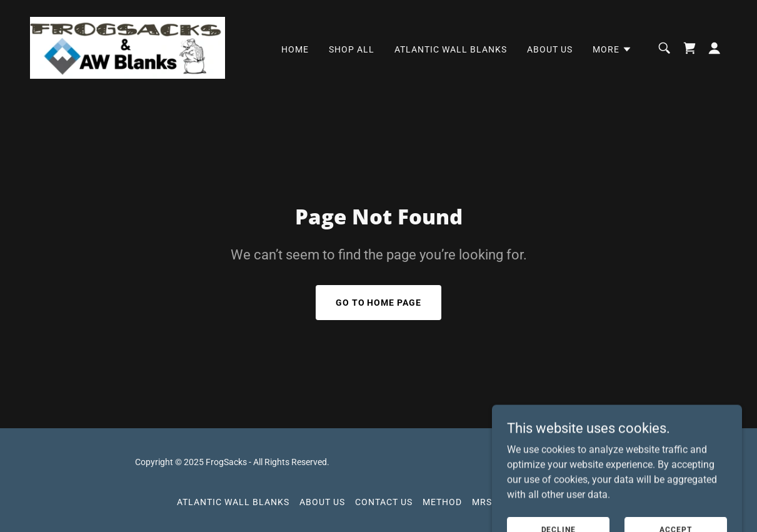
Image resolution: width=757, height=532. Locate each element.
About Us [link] (550, 49)
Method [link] (442, 502)
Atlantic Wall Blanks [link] (451, 49)
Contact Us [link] (384, 502)
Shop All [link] (352, 49)
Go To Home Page (379, 303)
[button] (612, 49)
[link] (128, 47)
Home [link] (295, 49)
